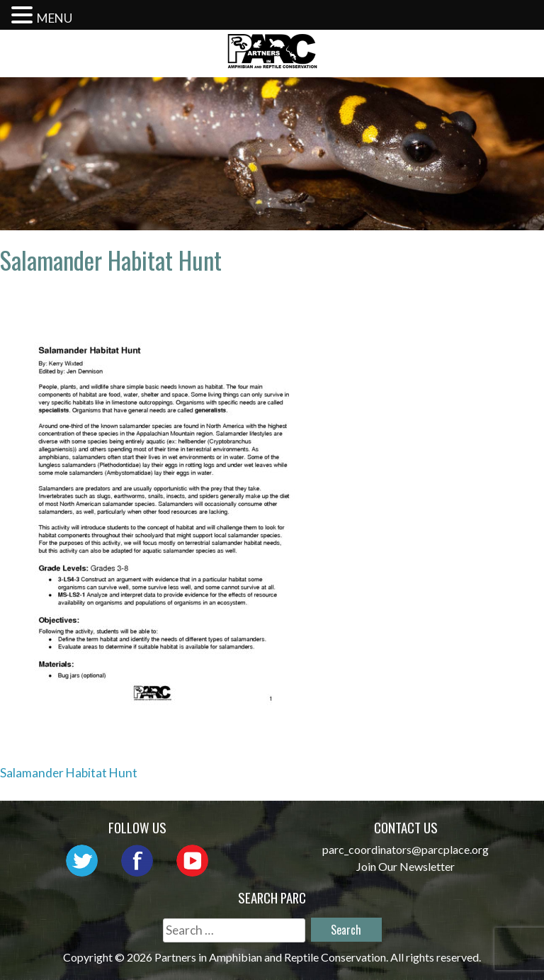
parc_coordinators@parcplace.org (406, 849)
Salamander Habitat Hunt (69, 773)
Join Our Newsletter (406, 866)
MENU (55, 18)
